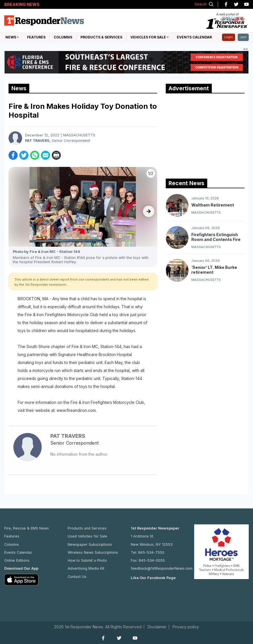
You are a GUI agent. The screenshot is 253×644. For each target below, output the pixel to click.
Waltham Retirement (213, 205)
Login (229, 37)
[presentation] (149, 211)
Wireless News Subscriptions (93, 552)
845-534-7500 (151, 552)
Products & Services (101, 37)
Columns (63, 37)
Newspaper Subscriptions (90, 544)
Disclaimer (157, 627)
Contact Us (77, 577)
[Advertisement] (208, 135)
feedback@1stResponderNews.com (162, 568)
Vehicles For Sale (148, 37)
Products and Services (87, 528)
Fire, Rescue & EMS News (27, 528)
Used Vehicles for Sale (87, 536)
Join (243, 37)
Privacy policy (186, 627)
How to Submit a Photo (87, 560)
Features (36, 37)
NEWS (11, 37)
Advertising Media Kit (86, 568)
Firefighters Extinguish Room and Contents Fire (216, 237)
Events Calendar (194, 37)
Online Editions (17, 560)
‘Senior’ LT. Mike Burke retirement (214, 270)
